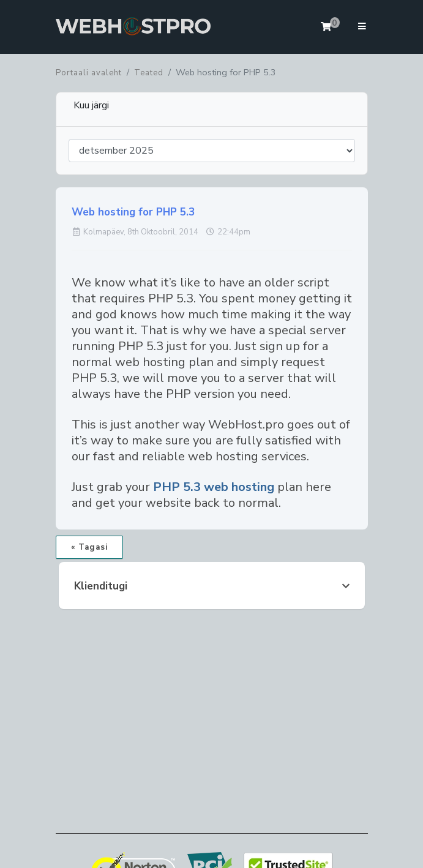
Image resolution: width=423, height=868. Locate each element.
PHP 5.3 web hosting (214, 487)
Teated (149, 73)
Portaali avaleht (89, 73)
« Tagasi (89, 547)
